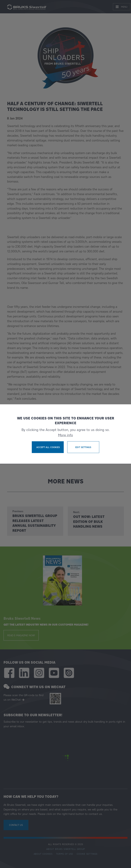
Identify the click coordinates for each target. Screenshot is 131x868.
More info (65, 435)
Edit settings (83, 447)
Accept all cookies (48, 447)
